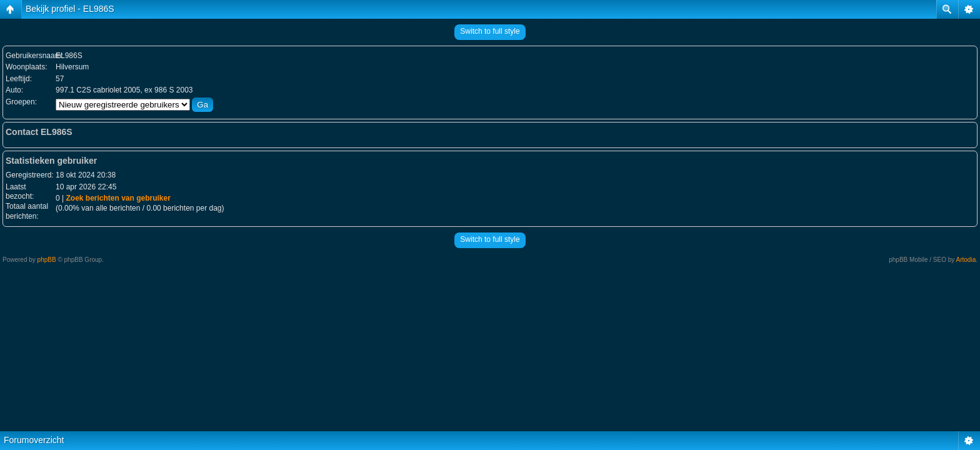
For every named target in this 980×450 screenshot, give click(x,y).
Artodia (966, 260)
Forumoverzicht (34, 440)
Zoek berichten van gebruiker (118, 198)
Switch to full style (490, 31)
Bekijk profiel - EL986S (70, 9)
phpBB (47, 260)
